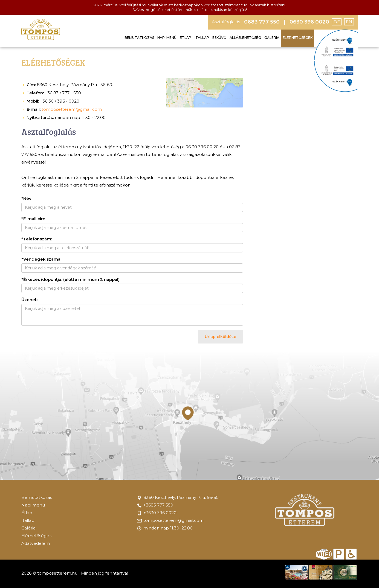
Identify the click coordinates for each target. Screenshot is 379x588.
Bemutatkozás (139, 38)
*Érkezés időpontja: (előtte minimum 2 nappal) (70, 279)
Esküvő (219, 38)
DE (337, 22)
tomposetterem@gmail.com (72, 109)
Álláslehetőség (245, 38)
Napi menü (167, 38)
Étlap (186, 38)
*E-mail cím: (34, 219)
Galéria (272, 38)
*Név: (27, 198)
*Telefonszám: (37, 239)
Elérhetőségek (298, 38)
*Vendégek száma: (41, 259)
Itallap (202, 38)
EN (349, 22)
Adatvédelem (36, 543)
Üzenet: (29, 300)
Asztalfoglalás (226, 22)
